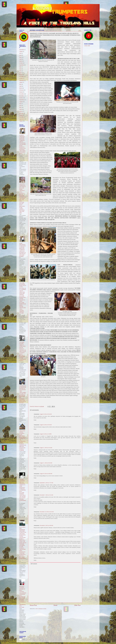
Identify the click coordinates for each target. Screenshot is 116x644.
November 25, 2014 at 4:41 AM (47, 512)
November (22, 77)
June (20, 55)
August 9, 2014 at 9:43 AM (46, 425)
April (21, 59)
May (20, 57)
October (21, 63)
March (21, 61)
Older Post (77, 605)
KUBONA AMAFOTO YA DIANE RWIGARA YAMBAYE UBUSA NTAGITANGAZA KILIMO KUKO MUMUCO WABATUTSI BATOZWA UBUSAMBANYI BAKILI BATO (23, 144)
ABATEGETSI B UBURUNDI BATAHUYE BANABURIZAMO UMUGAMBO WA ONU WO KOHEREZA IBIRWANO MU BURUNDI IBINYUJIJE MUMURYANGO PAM (23, 394)
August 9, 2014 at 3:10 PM (46, 434)
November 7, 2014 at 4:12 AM (46, 495)
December (22, 94)
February (21, 90)
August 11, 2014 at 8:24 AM (46, 463)
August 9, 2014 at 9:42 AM (46, 414)
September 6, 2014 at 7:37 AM (46, 483)
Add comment (34, 564)
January (21, 92)
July (20, 53)
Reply (35, 420)
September (22, 50)
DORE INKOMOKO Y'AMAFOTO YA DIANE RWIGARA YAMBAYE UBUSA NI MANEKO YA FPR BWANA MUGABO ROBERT (23, 250)
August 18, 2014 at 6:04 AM (46, 474)
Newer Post (33, 605)
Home (56, 605)
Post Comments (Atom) (41, 609)
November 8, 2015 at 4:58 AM (46, 525)
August (21, 51)
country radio (87, 46)
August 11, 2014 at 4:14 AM (46, 448)
